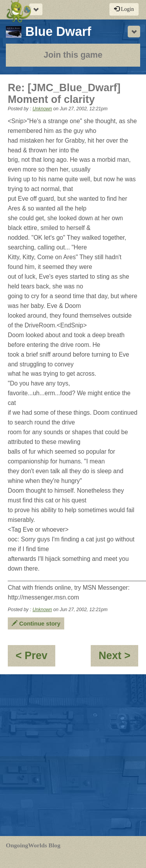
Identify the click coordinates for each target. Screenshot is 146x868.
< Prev (35, 658)
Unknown (42, 109)
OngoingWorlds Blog (33, 845)
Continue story (36, 623)
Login (124, 9)
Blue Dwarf (48, 32)
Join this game (73, 55)
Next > (118, 658)
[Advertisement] (73, 755)
